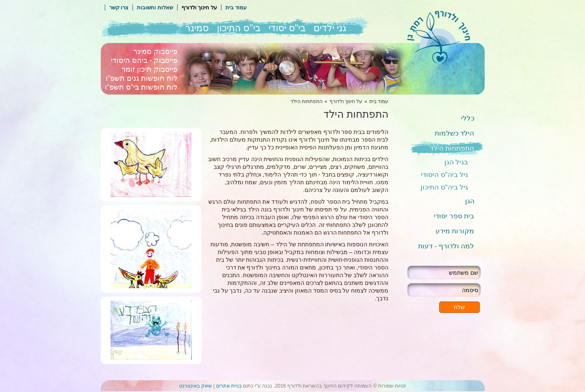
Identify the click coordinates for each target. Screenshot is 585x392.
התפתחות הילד (452, 148)
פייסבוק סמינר (155, 52)
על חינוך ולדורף (199, 8)
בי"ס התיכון (239, 28)
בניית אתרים (229, 386)
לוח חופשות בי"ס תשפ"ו (141, 87)
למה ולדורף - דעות (446, 246)
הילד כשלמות (455, 133)
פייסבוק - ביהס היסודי (144, 60)
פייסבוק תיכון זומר (149, 69)
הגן (470, 201)
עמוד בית (236, 8)
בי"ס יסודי (287, 28)
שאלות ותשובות (155, 8)
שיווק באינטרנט (196, 386)
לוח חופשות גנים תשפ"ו (142, 78)
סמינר (197, 28)
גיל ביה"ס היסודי (444, 175)
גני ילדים (330, 28)
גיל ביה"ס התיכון (444, 187)
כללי (468, 118)
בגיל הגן (456, 162)
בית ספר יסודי (454, 216)
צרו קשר (119, 8)
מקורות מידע (455, 231)
